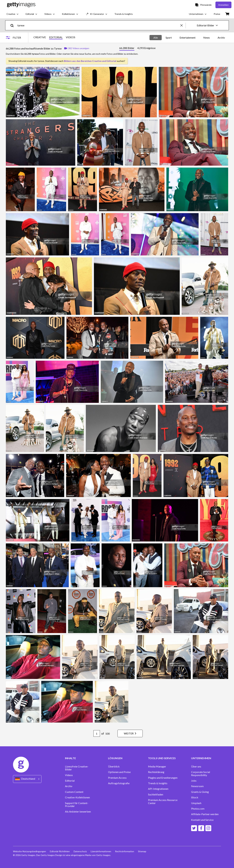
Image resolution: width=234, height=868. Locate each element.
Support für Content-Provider (77, 805)
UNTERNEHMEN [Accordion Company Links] (201, 758)
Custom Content (74, 792)
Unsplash (196, 803)
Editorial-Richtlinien (60, 851)
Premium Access (117, 778)
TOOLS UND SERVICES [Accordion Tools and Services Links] (162, 758)
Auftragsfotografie (119, 783)
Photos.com (198, 809)
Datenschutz (80, 851)
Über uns (196, 766)
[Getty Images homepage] (21, 5)
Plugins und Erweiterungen (163, 778)
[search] (13, 25)
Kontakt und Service (202, 820)
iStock (195, 797)
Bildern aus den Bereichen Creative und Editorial (90, 61)
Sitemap (142, 851)
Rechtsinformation (125, 851)
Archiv (221, 38)
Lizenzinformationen (101, 851)
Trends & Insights (158, 783)
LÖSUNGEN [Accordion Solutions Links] (115, 758)
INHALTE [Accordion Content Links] (70, 758)
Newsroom (197, 786)
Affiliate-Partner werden (205, 814)
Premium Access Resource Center (163, 801)
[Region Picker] (27, 779)
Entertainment (188, 38)
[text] (98, 25)
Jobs (194, 781)
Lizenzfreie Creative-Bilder (77, 768)
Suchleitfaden (156, 794)
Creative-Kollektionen (77, 797)
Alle (156, 38)
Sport (169, 38)
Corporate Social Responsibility (201, 773)
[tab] (127, 48)
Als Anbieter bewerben (78, 812)
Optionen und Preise (119, 772)
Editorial (70, 781)
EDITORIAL (56, 37)
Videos (69, 775)
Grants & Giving (200, 792)
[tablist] (137, 48)
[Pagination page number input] (97, 733)
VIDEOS (71, 37)
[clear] (183, 25)
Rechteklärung (156, 772)
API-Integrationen (158, 789)
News (207, 38)
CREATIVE (40, 37)
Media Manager (157, 766)
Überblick (114, 766)
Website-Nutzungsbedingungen (29, 851)
